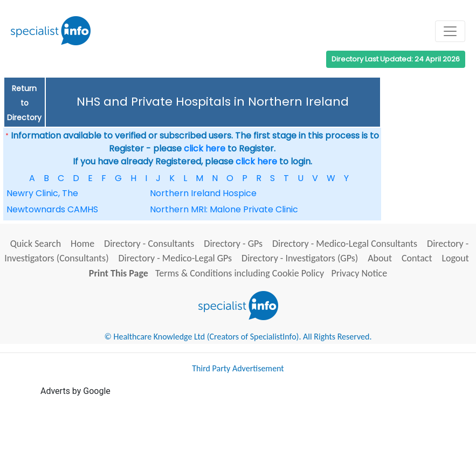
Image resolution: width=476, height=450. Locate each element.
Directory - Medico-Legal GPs (175, 258)
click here (205, 148)
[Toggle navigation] (450, 31)
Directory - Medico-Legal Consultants (345, 244)
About (380, 258)
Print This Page (119, 273)
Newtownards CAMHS (52, 209)
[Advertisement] (237, 422)
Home (82, 244)
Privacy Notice (359, 273)
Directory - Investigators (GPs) (300, 258)
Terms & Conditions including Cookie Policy (240, 273)
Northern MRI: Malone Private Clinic (224, 209)
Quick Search (36, 244)
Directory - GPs (233, 244)
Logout (455, 258)
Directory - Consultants (149, 244)
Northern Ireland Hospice (203, 193)
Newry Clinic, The (42, 193)
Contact (417, 258)
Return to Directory (24, 103)
